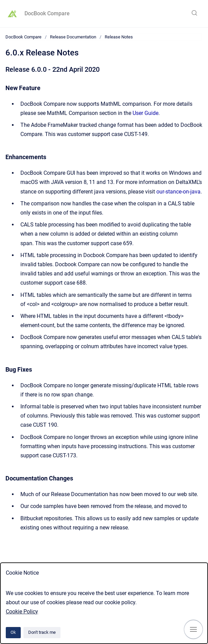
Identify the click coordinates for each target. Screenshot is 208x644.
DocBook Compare (47, 13)
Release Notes (119, 37)
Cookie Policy (22, 612)
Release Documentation (73, 37)
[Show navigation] (193, 629)
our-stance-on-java (178, 192)
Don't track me (42, 632)
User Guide (145, 113)
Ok (13, 632)
